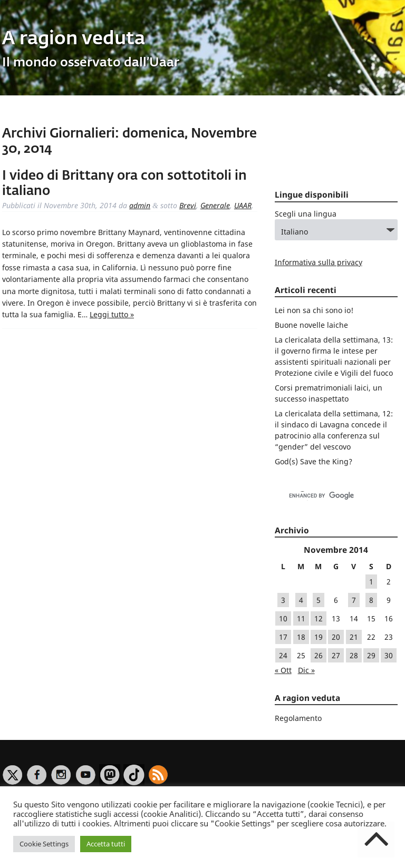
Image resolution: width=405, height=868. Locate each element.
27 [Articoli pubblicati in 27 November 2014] (336, 655)
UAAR (243, 205)
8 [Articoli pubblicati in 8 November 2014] (371, 600)
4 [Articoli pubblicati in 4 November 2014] (301, 600)
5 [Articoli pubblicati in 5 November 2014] (319, 600)
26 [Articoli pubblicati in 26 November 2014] (319, 655)
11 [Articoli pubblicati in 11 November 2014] (301, 618)
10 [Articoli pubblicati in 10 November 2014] (283, 618)
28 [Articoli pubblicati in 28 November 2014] (354, 655)
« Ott (283, 670)
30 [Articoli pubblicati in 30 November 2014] (389, 655)
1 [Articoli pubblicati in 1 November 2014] (371, 582)
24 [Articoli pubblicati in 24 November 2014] (283, 655)
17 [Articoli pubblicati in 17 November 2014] (283, 637)
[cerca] (325, 496)
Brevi (188, 205)
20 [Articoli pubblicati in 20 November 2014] (336, 637)
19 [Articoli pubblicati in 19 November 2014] (319, 637)
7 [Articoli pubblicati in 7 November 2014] (354, 600)
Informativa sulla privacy (319, 262)
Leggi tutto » (112, 314)
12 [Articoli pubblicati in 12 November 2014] (319, 618)
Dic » (306, 670)
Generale (215, 205)
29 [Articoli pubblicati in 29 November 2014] (371, 655)
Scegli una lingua (306, 214)
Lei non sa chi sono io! (314, 310)
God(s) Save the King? (314, 461)
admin (140, 205)
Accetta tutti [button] (106, 844)
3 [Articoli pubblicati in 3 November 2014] (283, 600)
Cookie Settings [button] (44, 844)
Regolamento (298, 718)
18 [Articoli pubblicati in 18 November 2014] (301, 637)
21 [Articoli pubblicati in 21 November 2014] (354, 637)
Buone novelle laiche (311, 325)
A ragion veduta (74, 39)
